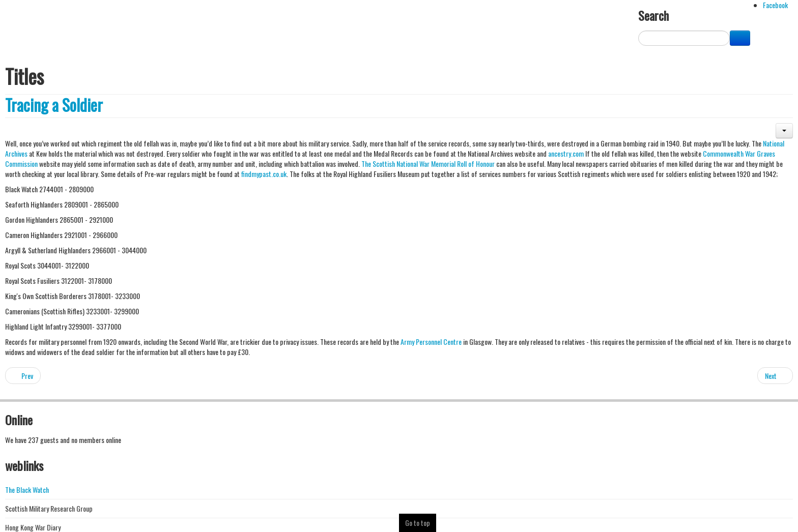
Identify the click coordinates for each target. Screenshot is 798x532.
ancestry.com (566, 153)
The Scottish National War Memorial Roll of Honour (427, 164)
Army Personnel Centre (431, 342)
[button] (784, 131)
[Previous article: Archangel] (23, 376)
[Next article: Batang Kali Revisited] (775, 376)
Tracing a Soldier (54, 105)
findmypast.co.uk (264, 174)
